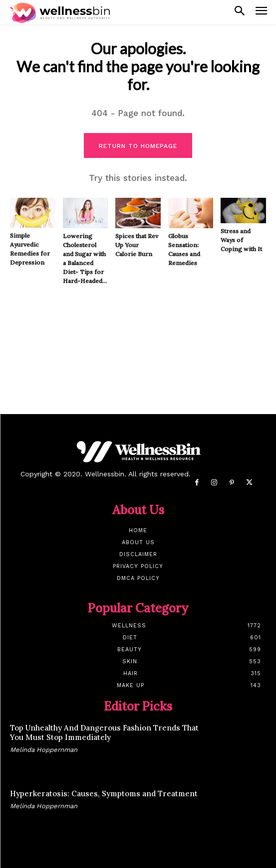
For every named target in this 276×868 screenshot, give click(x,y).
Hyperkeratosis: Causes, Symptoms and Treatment (104, 794)
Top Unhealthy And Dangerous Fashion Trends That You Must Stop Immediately (104, 733)
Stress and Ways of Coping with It (241, 240)
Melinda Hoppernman (44, 750)
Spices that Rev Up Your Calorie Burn (137, 245)
